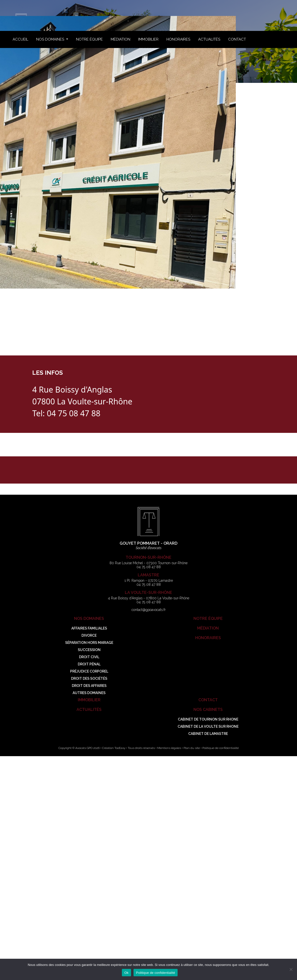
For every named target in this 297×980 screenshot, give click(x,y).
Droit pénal (89, 664)
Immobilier (148, 39)
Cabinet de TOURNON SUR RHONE (208, 719)
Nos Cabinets (208, 710)
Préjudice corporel (89, 671)
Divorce (89, 635)
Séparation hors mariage (89, 643)
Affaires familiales (89, 628)
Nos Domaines (51, 39)
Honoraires (178, 39)
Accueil (20, 39)
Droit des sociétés (89, 678)
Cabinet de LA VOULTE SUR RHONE (208, 726)
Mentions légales (169, 748)
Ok (126, 973)
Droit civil (89, 657)
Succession (89, 650)
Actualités (209, 39)
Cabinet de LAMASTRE (208, 734)
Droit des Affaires (89, 686)
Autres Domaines (89, 693)
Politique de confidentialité (221, 748)
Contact (237, 39)
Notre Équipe (89, 39)
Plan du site (192, 748)
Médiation (121, 39)
